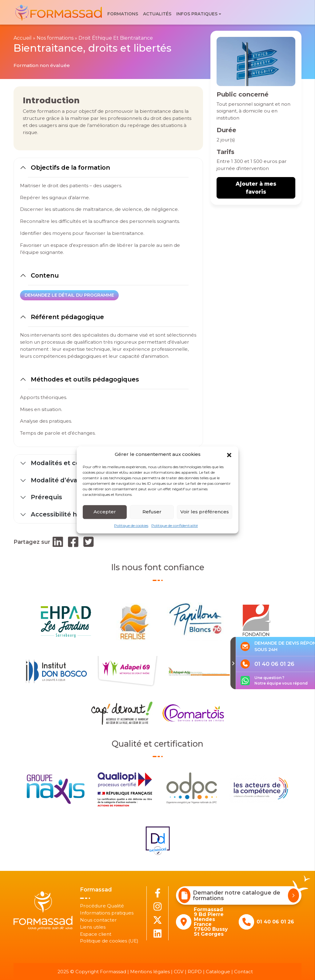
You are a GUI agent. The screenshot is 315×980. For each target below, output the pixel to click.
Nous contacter (98, 920)
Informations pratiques (107, 913)
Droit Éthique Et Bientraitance (116, 38)
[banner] (59, 12)
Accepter (105, 512)
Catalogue (218, 972)
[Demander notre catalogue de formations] (294, 895)
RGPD (195, 972)
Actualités (157, 14)
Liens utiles (93, 927)
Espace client (96, 934)
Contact (243, 972)
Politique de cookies (131, 526)
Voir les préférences (205, 512)
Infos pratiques (197, 14)
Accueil (23, 38)
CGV (179, 972)
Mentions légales (150, 972)
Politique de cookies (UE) (109, 941)
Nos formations (55, 38)
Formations (123, 14)
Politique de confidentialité (175, 526)
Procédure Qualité (102, 906)
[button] (229, 455)
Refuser (152, 512)
